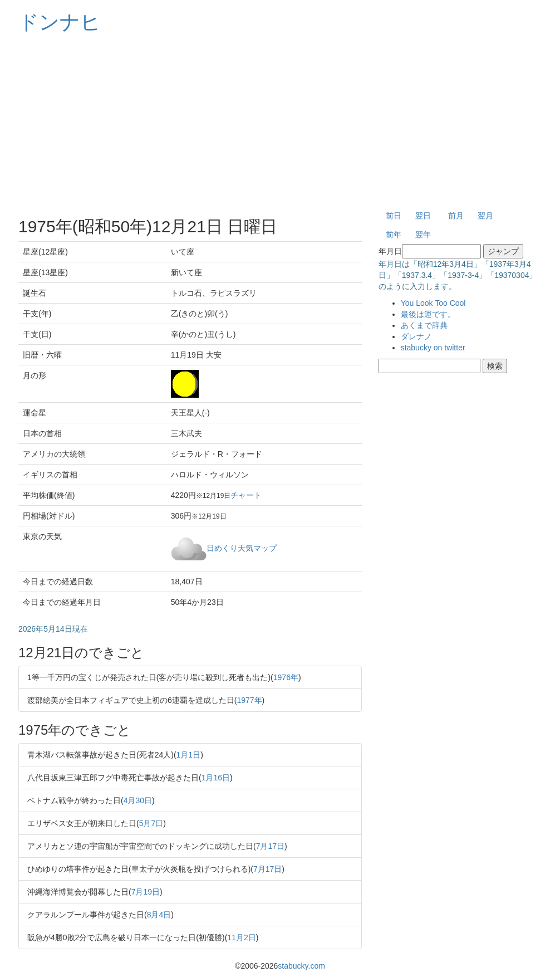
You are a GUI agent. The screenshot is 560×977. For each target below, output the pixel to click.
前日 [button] (394, 216)
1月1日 (189, 755)
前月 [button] (456, 216)
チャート (246, 495)
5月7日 (151, 823)
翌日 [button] (423, 216)
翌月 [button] (485, 216)
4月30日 (138, 800)
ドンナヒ (60, 22)
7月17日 (270, 846)
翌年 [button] (423, 235)
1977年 (249, 700)
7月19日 (146, 892)
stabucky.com (301, 966)
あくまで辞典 (424, 325)
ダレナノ (416, 336)
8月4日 (159, 915)
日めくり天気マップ (242, 548)
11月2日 (241, 937)
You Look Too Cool (433, 303)
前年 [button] (394, 235)
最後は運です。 (428, 314)
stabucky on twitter (433, 348)
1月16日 (216, 778)
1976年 (286, 677)
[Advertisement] (280, 123)
